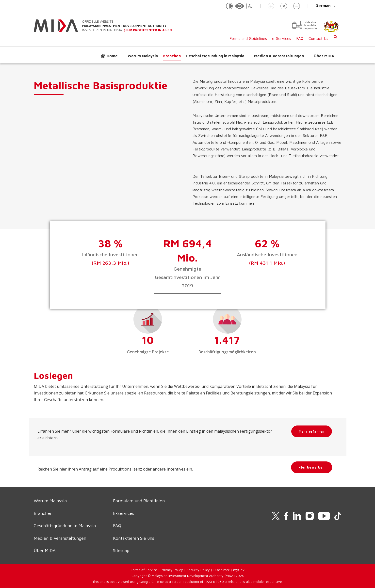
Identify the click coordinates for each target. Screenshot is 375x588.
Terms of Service (144, 570)
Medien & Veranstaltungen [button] (279, 56)
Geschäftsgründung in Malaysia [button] (215, 56)
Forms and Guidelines (248, 38)
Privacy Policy (172, 570)
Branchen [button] (172, 56)
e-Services (282, 38)
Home (112, 56)
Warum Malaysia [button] (143, 56)
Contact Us (318, 38)
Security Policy (198, 570)
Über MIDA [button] (324, 56)
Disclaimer (221, 570)
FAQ (300, 38)
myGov (239, 570)
